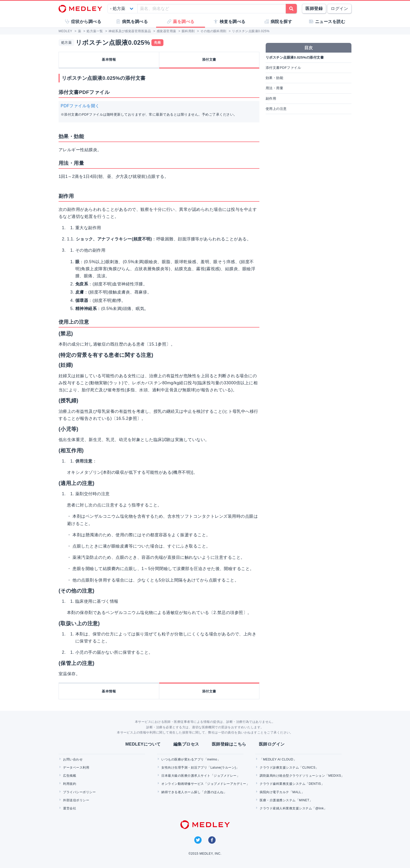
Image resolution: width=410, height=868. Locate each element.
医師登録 (314, 9)
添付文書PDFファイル (283, 68)
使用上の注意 (276, 109)
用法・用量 (274, 88)
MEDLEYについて (143, 744)
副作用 (271, 98)
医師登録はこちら (229, 744)
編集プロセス (186, 744)
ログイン (339, 9)
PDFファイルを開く (80, 106)
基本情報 (109, 60)
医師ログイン (272, 744)
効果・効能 (274, 78)
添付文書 (209, 60)
